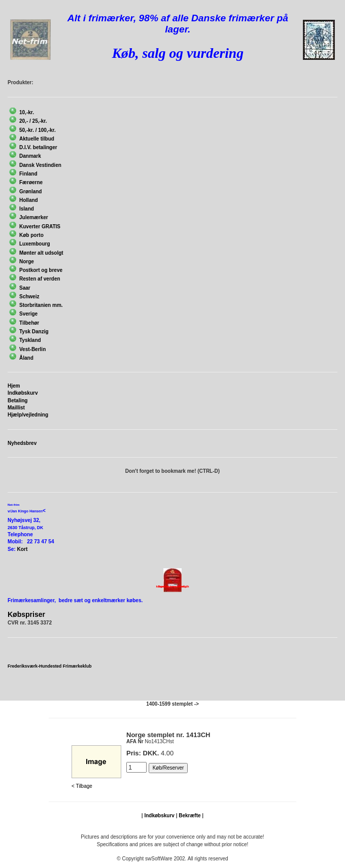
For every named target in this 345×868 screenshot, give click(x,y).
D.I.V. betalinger (38, 147)
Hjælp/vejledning (28, 415)
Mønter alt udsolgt (41, 253)
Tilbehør (29, 323)
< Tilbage (82, 786)
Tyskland (30, 340)
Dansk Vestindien (40, 165)
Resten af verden (40, 279)
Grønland (30, 192)
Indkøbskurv (23, 393)
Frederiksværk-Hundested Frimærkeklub (49, 666)
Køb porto (31, 235)
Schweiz (29, 297)
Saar (25, 288)
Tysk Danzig (34, 332)
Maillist (16, 408)
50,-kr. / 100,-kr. (38, 130)
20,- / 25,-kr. (33, 121)
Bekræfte (189, 815)
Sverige (28, 314)
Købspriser (26, 614)
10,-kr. (27, 112)
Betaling (18, 401)
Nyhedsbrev (22, 443)
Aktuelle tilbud (37, 139)
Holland (29, 200)
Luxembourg (35, 244)
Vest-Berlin (32, 349)
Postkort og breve (41, 270)
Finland (28, 174)
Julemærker (34, 217)
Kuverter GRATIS (40, 227)
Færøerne (31, 182)
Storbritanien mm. (41, 305)
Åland (26, 358)
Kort (23, 549)
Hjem (14, 386)
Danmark (30, 156)
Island (27, 209)
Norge (27, 262)
